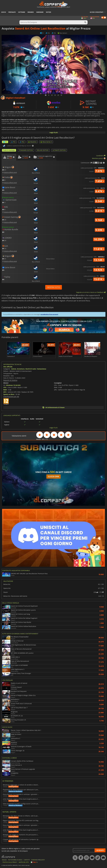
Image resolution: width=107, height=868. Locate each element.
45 (4, 209)
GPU (5, 392)
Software (22, 12)
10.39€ (99, 239)
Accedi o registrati (97, 12)
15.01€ (99, 279)
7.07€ (100, 171)
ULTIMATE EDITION (59, 150)
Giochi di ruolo (31, 369)
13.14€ (99, 260)
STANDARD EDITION (26, 150)
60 (4, 180)
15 (4, 202)
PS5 (13, 142)
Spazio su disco (9, 394)
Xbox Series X (46, 142)
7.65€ (100, 181)
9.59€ (100, 230)
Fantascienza (41, 369)
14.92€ (99, 270)
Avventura (21, 369)
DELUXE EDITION (43, 150)
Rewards (31, 12)
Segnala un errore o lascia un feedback (91, 292)
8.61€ (100, 211)
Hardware (40, 12)
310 (4, 248)
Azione (14, 369)
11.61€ (99, 249)
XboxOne (32, 142)
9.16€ (100, 220)
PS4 (22, 142)
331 (4, 170)
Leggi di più (54, 132)
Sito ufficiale (8, 367)
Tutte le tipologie (9, 150)
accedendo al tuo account (49, 314)
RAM (5, 390)
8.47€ (100, 191)
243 (4, 240)
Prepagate (12, 12)
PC (5, 142)
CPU (5, 387)
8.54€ (100, 201)
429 (4, 220)
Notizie (49, 12)
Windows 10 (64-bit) (13, 385)
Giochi (4, 12)
